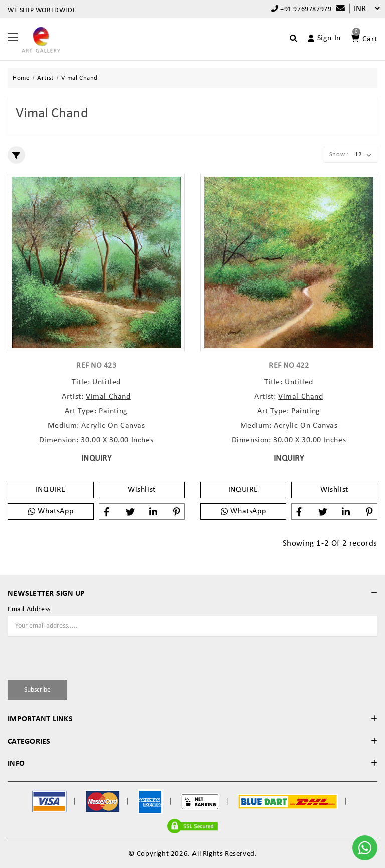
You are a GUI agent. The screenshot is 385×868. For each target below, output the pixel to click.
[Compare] (338, 9)
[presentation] (66, 657)
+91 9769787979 (302, 9)
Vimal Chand (108, 397)
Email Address (29, 610)
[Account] (320, 38)
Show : (339, 155)
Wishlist (142, 490)
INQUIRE (51, 490)
